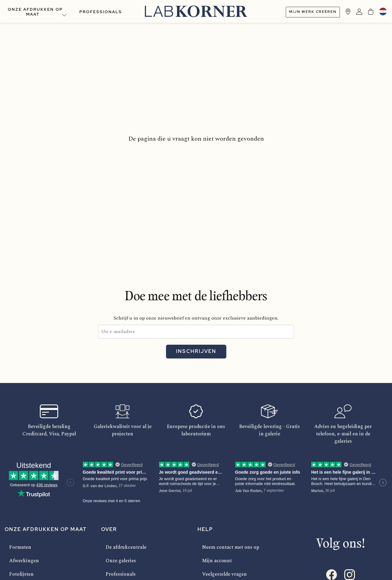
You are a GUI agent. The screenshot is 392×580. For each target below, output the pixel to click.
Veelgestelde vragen (224, 574)
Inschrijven (196, 351)
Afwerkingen (24, 561)
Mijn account (217, 561)
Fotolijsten (21, 574)
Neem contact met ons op (231, 547)
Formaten (20, 547)
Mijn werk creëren (313, 12)
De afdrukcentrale (126, 547)
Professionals (101, 12)
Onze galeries (121, 561)
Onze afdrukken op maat (35, 12)
